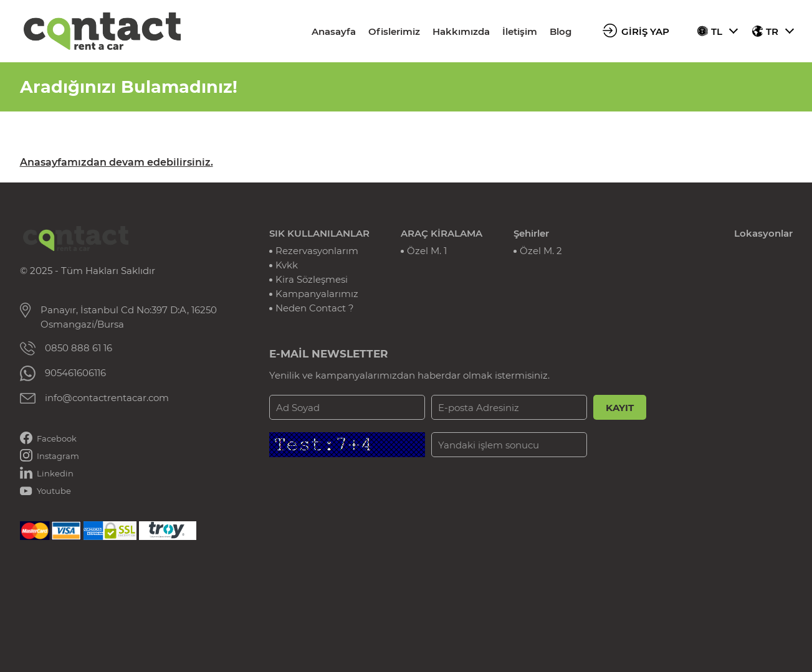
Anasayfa (334, 31)
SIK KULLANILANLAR (319, 233)
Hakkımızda (461, 31)
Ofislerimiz (394, 31)
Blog (561, 31)
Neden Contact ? (315, 308)
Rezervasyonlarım (317, 251)
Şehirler (531, 233)
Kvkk (287, 265)
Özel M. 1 (427, 251)
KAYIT (620, 408)
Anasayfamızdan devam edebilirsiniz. (117, 162)
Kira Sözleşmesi (312, 279)
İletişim (520, 31)
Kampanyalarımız (317, 294)
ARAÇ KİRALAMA (442, 233)
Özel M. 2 (541, 251)
